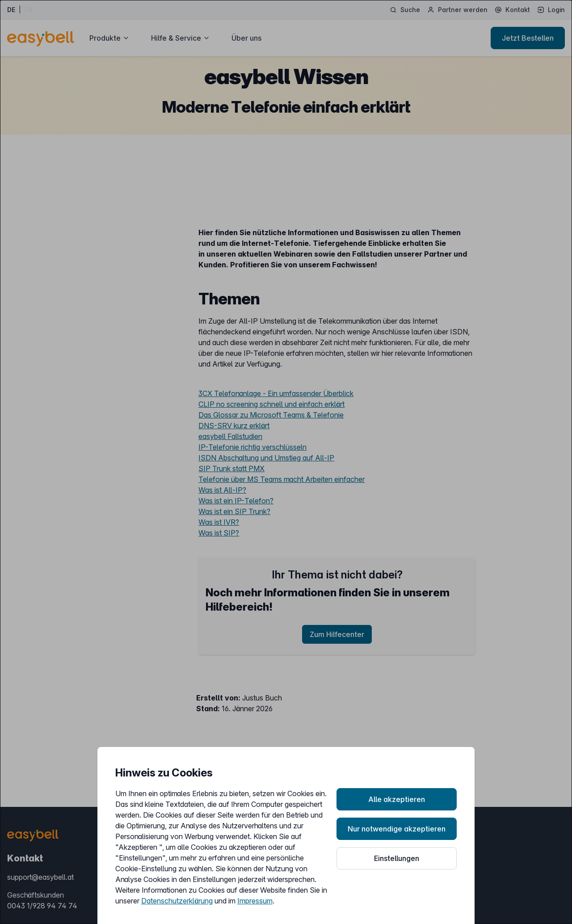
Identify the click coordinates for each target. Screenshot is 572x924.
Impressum (255, 901)
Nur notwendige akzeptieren (397, 829)
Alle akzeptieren (397, 799)
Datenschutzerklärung (177, 901)
